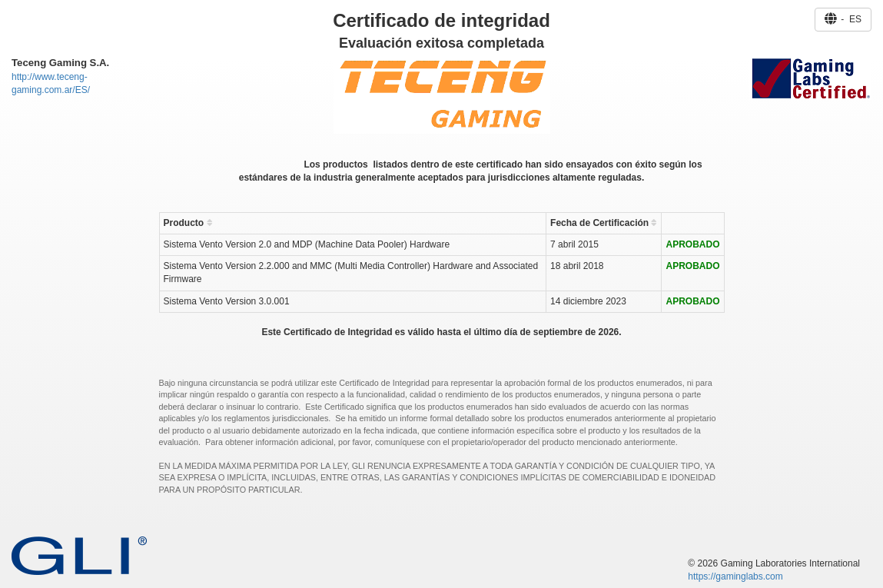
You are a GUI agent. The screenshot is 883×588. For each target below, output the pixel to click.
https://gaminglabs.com (735, 576)
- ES (843, 19)
